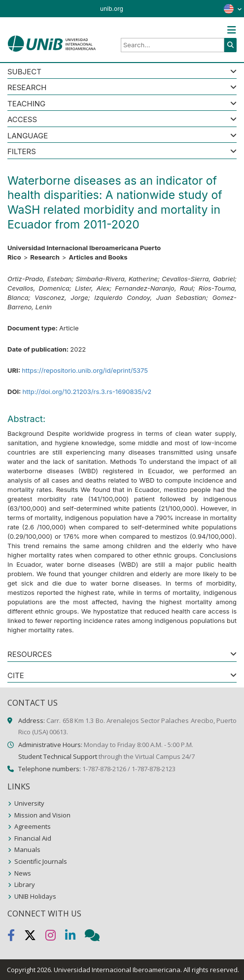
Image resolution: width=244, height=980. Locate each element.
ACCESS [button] (22, 120)
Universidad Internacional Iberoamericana (117, 970)
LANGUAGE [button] (28, 136)
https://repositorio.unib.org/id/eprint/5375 (85, 370)
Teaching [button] (26, 104)
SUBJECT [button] (24, 72)
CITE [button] (16, 676)
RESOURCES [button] (30, 655)
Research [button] (27, 88)
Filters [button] (22, 152)
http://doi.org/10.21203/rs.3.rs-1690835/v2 (87, 392)
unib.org (112, 9)
